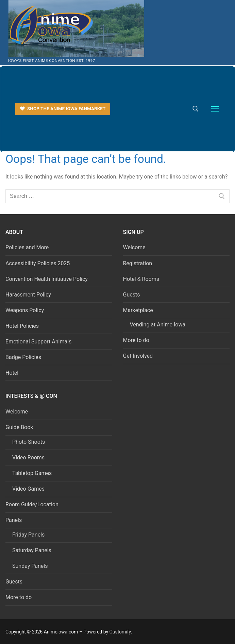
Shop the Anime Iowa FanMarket (63, 108)
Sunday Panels (30, 566)
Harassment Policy (28, 295)
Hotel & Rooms (141, 279)
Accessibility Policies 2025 (38, 263)
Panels (14, 520)
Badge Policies (23, 357)
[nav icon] (215, 109)
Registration (138, 263)
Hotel (12, 373)
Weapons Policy (25, 310)
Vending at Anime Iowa (158, 325)
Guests (132, 295)
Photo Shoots (29, 442)
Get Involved (138, 356)
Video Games (28, 489)
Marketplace (139, 310)
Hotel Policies (22, 326)
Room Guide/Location (32, 504)
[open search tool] (196, 109)
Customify (120, 632)
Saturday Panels (32, 550)
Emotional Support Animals (38, 342)
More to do (136, 340)
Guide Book (20, 427)
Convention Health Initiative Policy (47, 279)
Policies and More (27, 247)
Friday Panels (28, 535)
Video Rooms (28, 457)
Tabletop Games (32, 473)
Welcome (134, 247)
